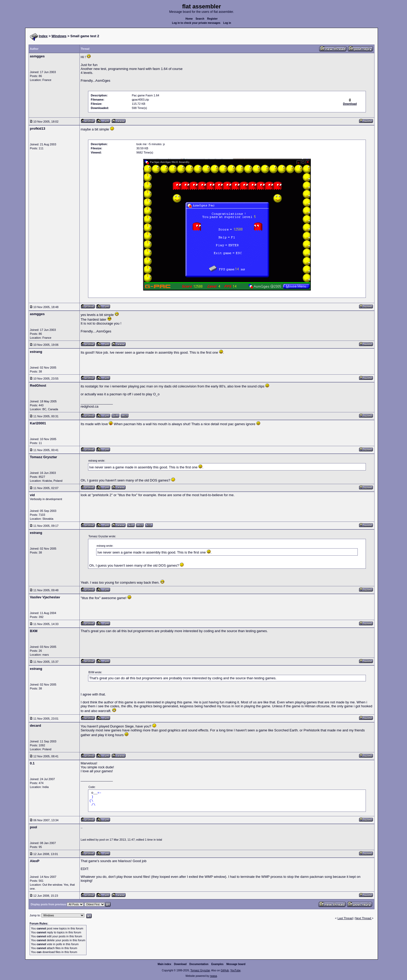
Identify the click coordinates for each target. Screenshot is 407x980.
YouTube (235, 970)
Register (212, 19)
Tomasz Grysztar (200, 970)
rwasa (213, 976)
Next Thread (363, 918)
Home (189, 19)
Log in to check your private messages (196, 23)
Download (180, 964)
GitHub (225, 970)
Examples (217, 964)
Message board (236, 964)
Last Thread (345, 918)
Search (200, 19)
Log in (227, 23)
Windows (59, 36)
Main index (165, 964)
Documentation (199, 964)
